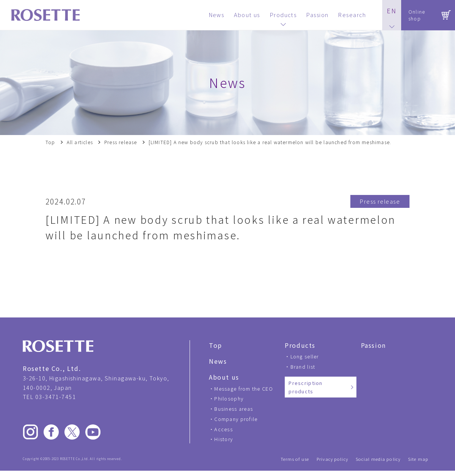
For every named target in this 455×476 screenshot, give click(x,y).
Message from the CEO (244, 389)
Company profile (236, 419)
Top (50, 142)
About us (224, 377)
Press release (121, 142)
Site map (418, 459)
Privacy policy (332, 459)
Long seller (305, 356)
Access (224, 429)
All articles (80, 142)
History (224, 439)
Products (300, 345)
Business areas (234, 409)
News (218, 361)
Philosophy (229, 398)
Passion (373, 345)
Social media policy (378, 459)
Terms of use (295, 459)
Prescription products (305, 387)
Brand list (303, 367)
